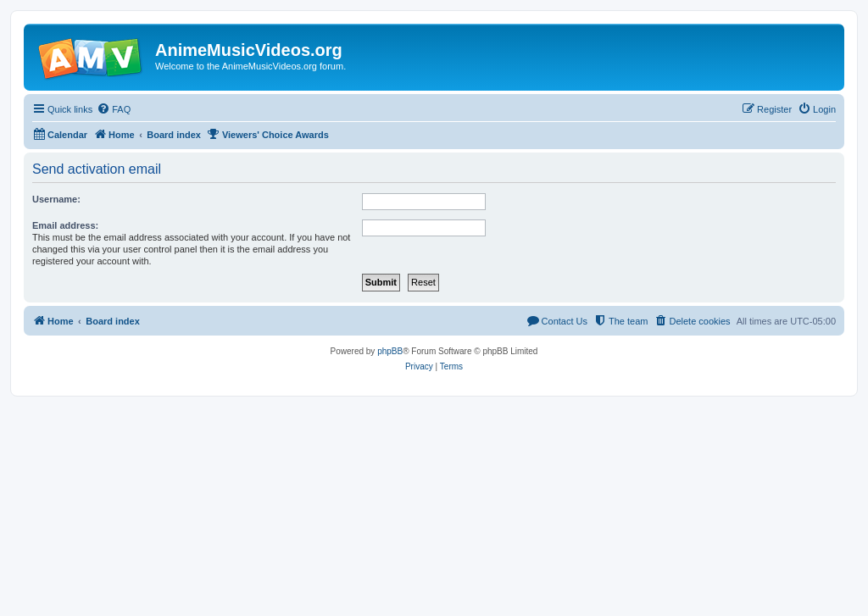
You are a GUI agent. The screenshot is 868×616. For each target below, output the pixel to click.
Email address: (65, 225)
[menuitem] (114, 109)
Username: (56, 199)
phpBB (390, 351)
